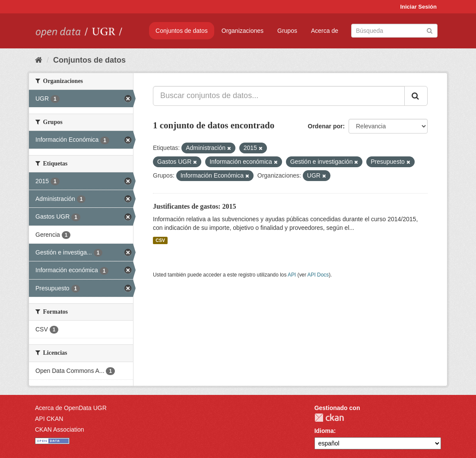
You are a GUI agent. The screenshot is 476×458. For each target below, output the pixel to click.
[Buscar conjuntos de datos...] (279, 96)
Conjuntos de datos (182, 31)
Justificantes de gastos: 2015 (194, 206)
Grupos (287, 31)
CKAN (329, 418)
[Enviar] (430, 30)
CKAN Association (60, 429)
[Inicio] (39, 60)
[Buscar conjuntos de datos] (394, 31)
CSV (160, 240)
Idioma (324, 431)
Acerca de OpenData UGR (71, 408)
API (292, 275)
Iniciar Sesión (418, 7)
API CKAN (49, 419)
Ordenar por (325, 126)
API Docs (318, 275)
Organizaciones (243, 31)
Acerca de (325, 31)
